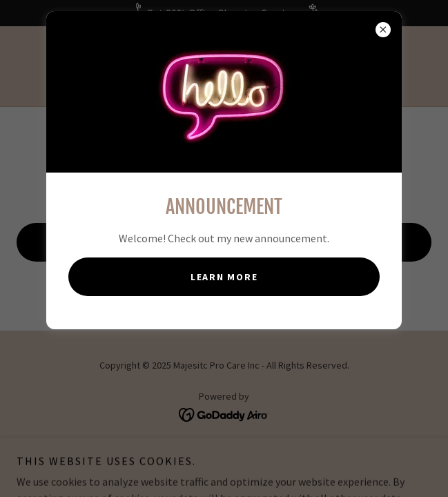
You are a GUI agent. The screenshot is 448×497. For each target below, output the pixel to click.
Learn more (224, 277)
